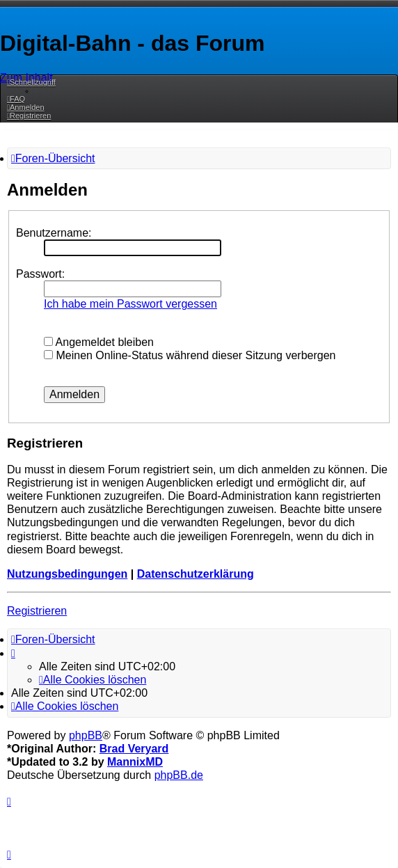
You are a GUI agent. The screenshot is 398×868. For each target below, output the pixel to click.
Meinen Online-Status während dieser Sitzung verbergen (190, 355)
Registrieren (37, 611)
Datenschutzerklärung (196, 574)
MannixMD (135, 762)
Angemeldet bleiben (99, 342)
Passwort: (40, 274)
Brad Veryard (134, 749)
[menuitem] (16, 99)
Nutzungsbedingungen (67, 574)
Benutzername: (54, 233)
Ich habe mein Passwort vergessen (130, 304)
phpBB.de (179, 775)
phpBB (86, 735)
